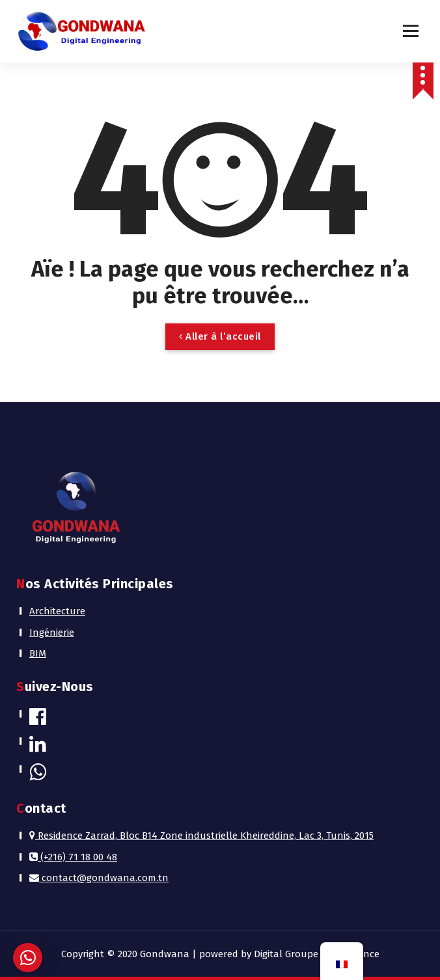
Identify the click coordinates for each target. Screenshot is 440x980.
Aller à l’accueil (220, 336)
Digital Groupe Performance (317, 954)
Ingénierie (52, 633)
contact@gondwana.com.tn (99, 878)
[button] (28, 958)
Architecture (57, 611)
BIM (38, 653)
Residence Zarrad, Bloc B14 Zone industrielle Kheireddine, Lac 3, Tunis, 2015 (201, 836)
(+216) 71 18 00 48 (73, 857)
